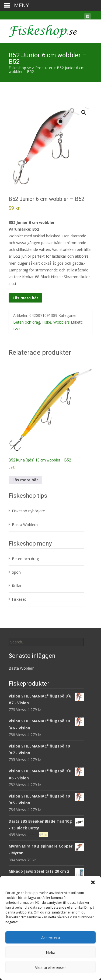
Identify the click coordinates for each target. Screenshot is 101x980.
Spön (16, 572)
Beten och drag (27, 322)
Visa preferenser (51, 967)
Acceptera (51, 938)
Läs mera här (25, 298)
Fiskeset (19, 599)
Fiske (47, 322)
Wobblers (62, 322)
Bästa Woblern (25, 525)
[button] (93, 882)
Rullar (17, 586)
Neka (50, 952)
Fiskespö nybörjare (28, 511)
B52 (17, 329)
